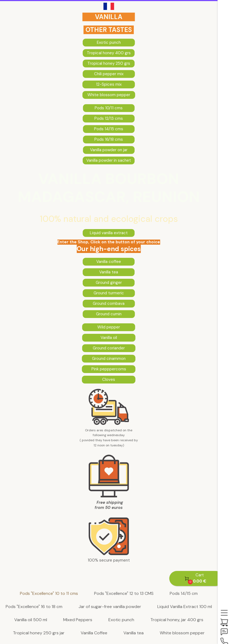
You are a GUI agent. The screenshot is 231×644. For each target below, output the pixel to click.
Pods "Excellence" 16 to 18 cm (34, 607)
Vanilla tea (134, 633)
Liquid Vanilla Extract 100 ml (185, 607)
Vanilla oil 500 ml (31, 620)
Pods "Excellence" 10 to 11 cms (49, 594)
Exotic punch (121, 620)
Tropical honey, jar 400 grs (177, 620)
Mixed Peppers (78, 620)
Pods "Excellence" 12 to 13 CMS (124, 594)
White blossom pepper (182, 633)
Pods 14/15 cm (184, 594)
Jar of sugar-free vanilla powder (110, 607)
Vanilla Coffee (94, 633)
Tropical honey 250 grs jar (39, 633)
